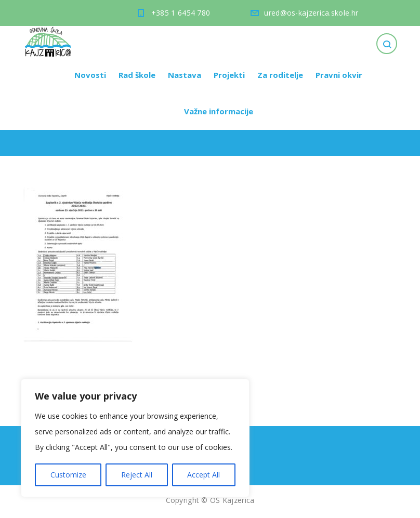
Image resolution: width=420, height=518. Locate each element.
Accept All (204, 475)
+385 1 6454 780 (181, 13)
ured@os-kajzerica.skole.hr (311, 13)
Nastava (185, 75)
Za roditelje (280, 75)
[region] (135, 438)
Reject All (137, 475)
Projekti (229, 75)
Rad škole (137, 75)
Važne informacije (219, 111)
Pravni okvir (339, 75)
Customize (68, 475)
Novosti (90, 75)
